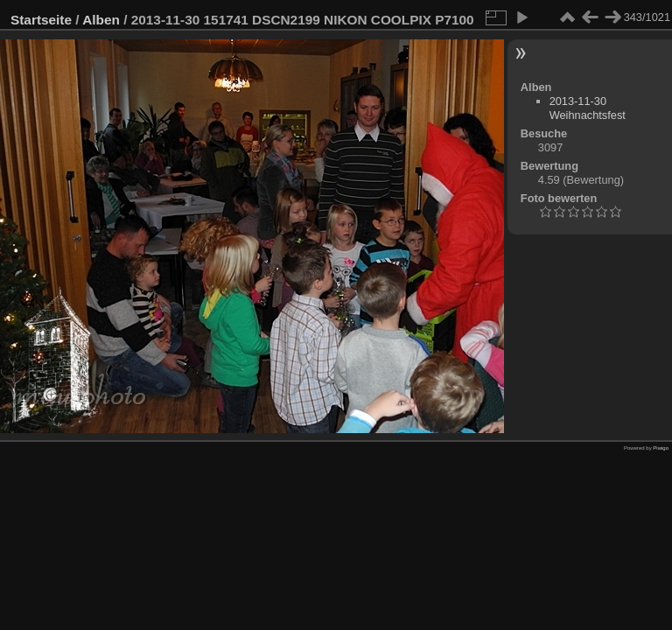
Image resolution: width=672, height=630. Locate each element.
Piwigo (661, 448)
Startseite (41, 20)
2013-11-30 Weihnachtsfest (588, 108)
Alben (101, 20)
